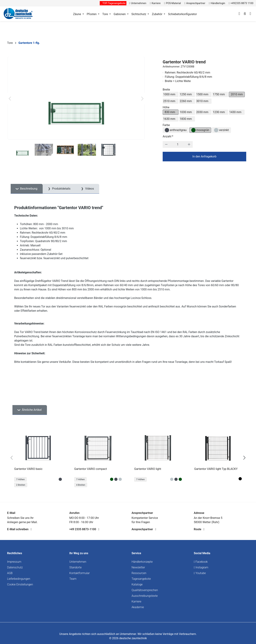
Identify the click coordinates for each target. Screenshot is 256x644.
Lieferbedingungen (19, 579)
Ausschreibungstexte (145, 596)
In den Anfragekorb (204, 156)
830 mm (170, 112)
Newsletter (138, 567)
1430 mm (235, 112)
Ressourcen (139, 573)
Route (199, 529)
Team (73, 579)
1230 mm (219, 112)
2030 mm (202, 112)
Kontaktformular (80, 573)
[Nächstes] (142, 99)
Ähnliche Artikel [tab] (31, 410)
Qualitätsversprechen (145, 590)
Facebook (201, 562)
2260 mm (186, 101)
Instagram (201, 567)
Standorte (75, 567)
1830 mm (186, 119)
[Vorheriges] (10, 99)
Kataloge (137, 584)
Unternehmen (78, 562)
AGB (10, 573)
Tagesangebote (141, 579)
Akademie (138, 607)
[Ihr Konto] (239, 14)
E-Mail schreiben (19, 529)
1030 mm (186, 112)
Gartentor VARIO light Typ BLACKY (216, 469)
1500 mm (202, 94)
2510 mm (169, 101)
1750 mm (219, 94)
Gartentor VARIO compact (91, 469)
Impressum (14, 562)
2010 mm (237, 94)
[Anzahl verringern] (166, 144)
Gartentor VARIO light (148, 469)
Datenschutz (15, 567)
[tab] (27, 189)
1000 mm (169, 94)
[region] (128, 458)
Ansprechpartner (144, 529)
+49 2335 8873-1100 (84, 529)
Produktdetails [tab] (61, 189)
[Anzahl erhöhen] (189, 144)
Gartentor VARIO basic (28, 469)
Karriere (136, 601)
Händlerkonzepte (142, 562)
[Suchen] (245, 14)
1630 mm (169, 119)
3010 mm (202, 101)
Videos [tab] (89, 189)
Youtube (200, 573)
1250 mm (186, 94)
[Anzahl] (178, 144)
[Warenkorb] (250, 14)
